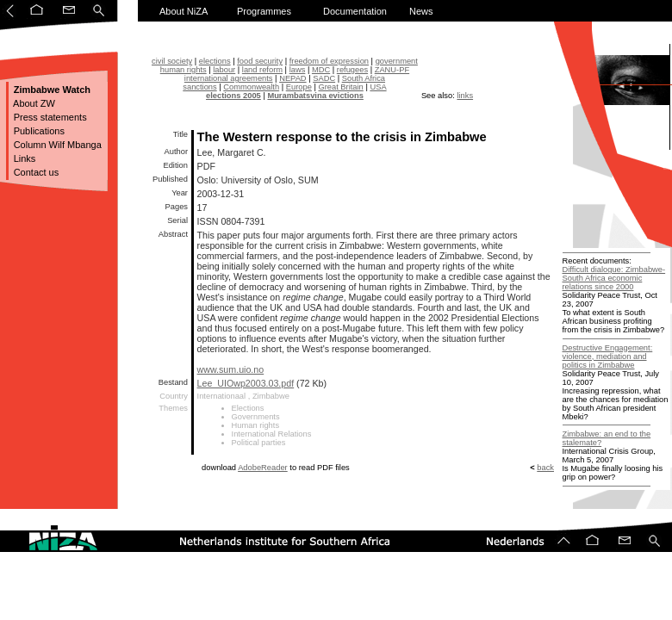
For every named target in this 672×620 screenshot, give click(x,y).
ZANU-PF (392, 70)
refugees (352, 70)
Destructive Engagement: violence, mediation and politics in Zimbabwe (608, 356)
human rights (184, 70)
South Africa (364, 78)
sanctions (199, 87)
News (421, 11)
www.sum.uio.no (231, 369)
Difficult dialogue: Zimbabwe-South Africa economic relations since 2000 (614, 278)
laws (298, 70)
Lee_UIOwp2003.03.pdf (246, 383)
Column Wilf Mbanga (56, 145)
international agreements (229, 78)
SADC (324, 78)
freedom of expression (329, 61)
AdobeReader (263, 468)
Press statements (49, 117)
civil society (172, 61)
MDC (321, 70)
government (397, 61)
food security (260, 61)
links (465, 96)
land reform (262, 70)
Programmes (264, 11)
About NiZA (184, 11)
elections (215, 61)
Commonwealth (251, 87)
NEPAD (292, 78)
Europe (299, 87)
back (545, 468)
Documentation (355, 11)
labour (224, 70)
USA (378, 87)
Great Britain (340, 87)
